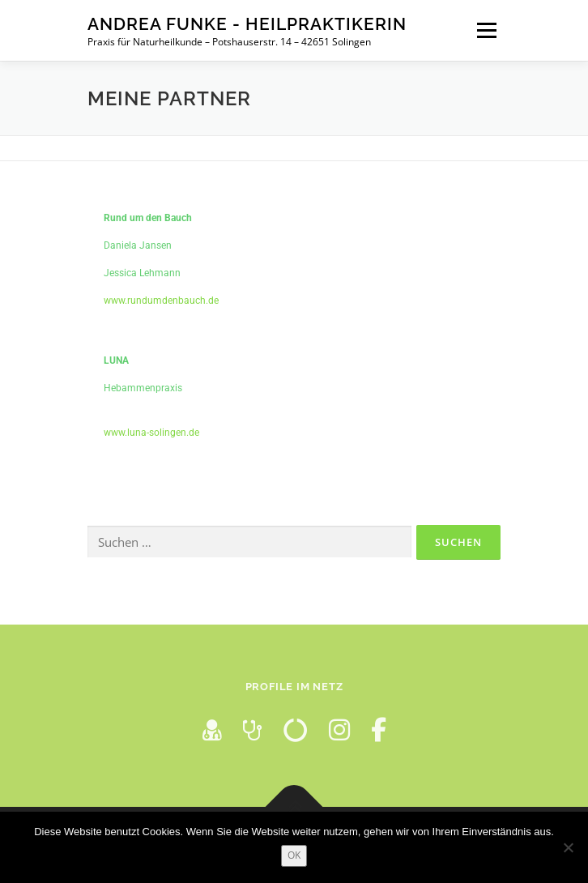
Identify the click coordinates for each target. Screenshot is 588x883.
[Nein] (568, 847)
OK (294, 855)
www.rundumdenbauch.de (161, 301)
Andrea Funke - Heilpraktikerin (247, 24)
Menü (485, 30)
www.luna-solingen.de (151, 433)
